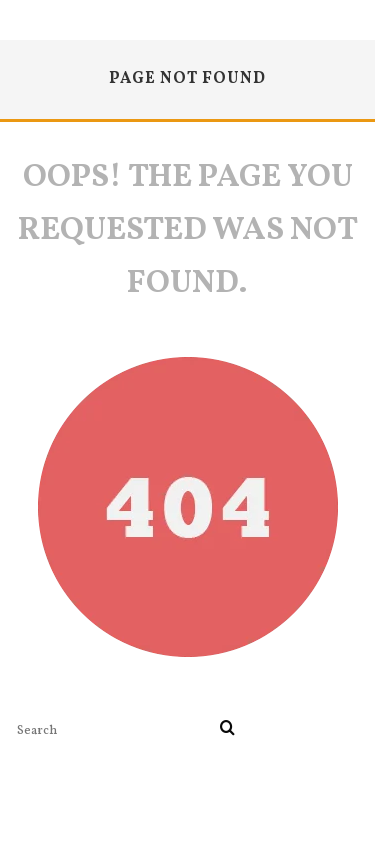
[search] (227, 730)
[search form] (114, 730)
